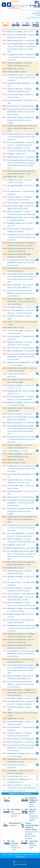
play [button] (4, 5)
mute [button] (32, 6)
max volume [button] (39, 6)
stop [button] (9, 5)
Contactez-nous (21, 862)
